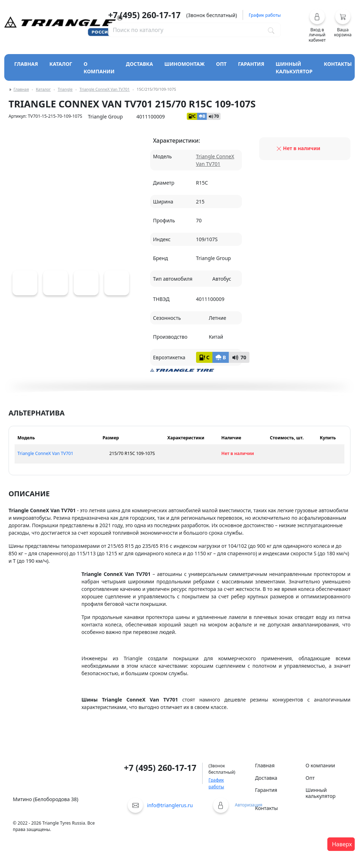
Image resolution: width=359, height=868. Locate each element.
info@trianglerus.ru (170, 805)
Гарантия (251, 64)
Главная (26, 64)
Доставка (139, 64)
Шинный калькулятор (294, 68)
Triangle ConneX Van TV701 (104, 89)
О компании (99, 68)
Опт (221, 64)
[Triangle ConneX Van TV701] (25, 283)
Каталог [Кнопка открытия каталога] (61, 64)
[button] (317, 26)
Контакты (338, 64)
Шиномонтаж (184, 64)
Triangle (65, 89)
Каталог (43, 89)
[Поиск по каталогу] (271, 30)
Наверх (342, 844)
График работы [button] (265, 15)
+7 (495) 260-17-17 (144, 15)
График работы (216, 783)
